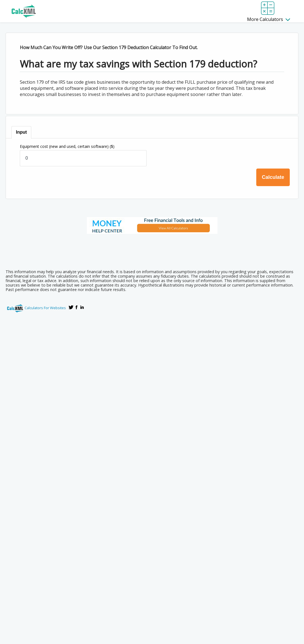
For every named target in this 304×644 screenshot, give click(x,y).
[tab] (22, 132)
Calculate (273, 177)
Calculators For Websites (45, 308)
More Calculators (269, 19)
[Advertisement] (152, 250)
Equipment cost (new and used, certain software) (67, 146)
